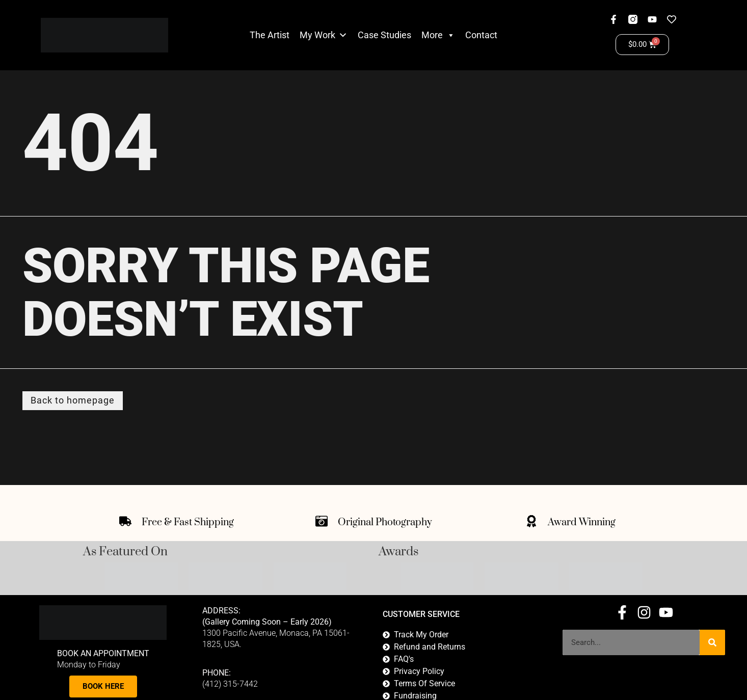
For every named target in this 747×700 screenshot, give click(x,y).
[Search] (712, 642)
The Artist (270, 35)
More (438, 35)
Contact (481, 35)
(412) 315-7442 (230, 684)
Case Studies (384, 35)
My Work (317, 35)
